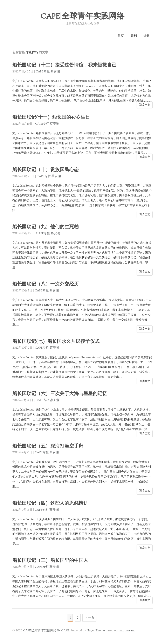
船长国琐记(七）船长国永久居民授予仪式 (56, 342)
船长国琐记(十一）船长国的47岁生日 (51, 117)
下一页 (89, 618)
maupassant (127, 630)
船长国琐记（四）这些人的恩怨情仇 (50, 503)
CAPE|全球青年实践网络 (83, 16)
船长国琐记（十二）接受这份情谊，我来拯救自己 (64, 65)
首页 (121, 36)
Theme (100, 630)
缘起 (147, 36)
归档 (134, 36)
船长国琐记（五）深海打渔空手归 (48, 446)
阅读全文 (145, 105)
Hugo (90, 630)
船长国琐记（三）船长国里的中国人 (50, 561)
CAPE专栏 (43, 72)
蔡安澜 (55, 72)
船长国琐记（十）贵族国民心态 (46, 170)
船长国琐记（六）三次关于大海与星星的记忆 (60, 394)
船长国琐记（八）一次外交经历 (46, 284)
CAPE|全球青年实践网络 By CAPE (46, 630)
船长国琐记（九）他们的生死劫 (46, 227)
